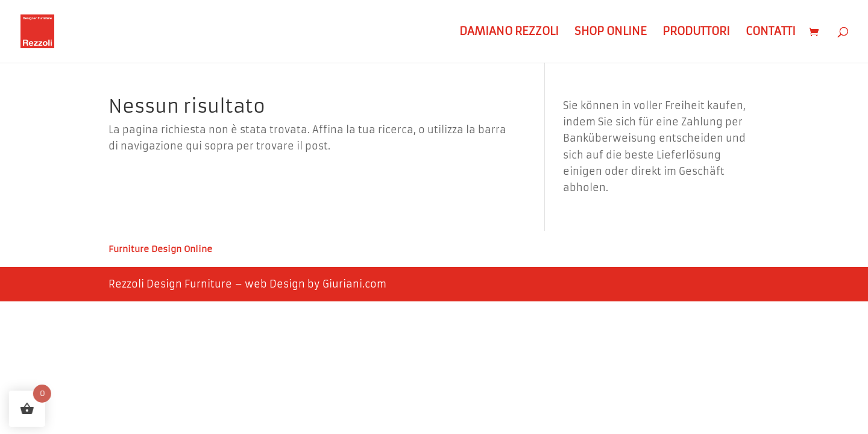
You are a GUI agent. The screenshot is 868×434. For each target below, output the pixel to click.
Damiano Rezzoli (509, 33)
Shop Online (611, 33)
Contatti (771, 33)
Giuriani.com (354, 284)
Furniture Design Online (160, 250)
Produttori (696, 33)
